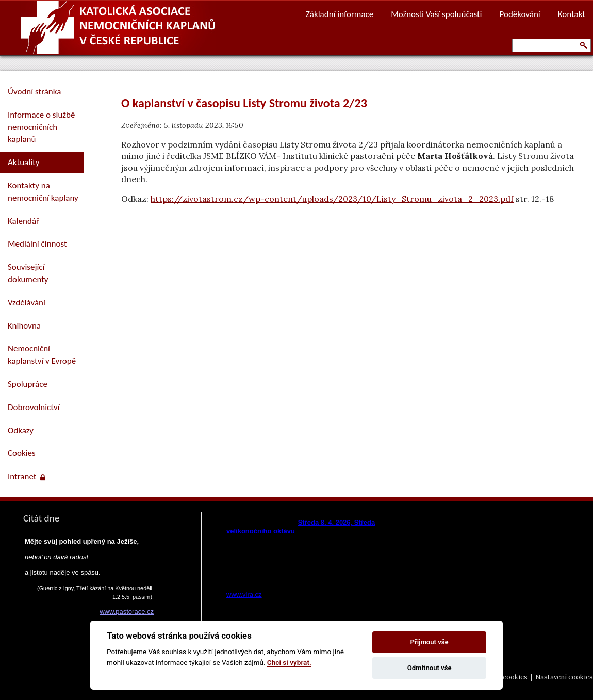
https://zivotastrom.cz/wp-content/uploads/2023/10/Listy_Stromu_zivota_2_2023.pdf (332, 199)
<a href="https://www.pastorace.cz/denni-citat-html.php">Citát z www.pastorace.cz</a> (88, 598)
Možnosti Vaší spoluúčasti (436, 14)
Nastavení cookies (564, 677)
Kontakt (572, 14)
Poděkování (520, 14)
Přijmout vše (430, 642)
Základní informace (340, 14)
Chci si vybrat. (289, 662)
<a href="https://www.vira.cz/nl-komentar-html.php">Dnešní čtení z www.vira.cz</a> (320, 556)
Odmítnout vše (430, 668)
